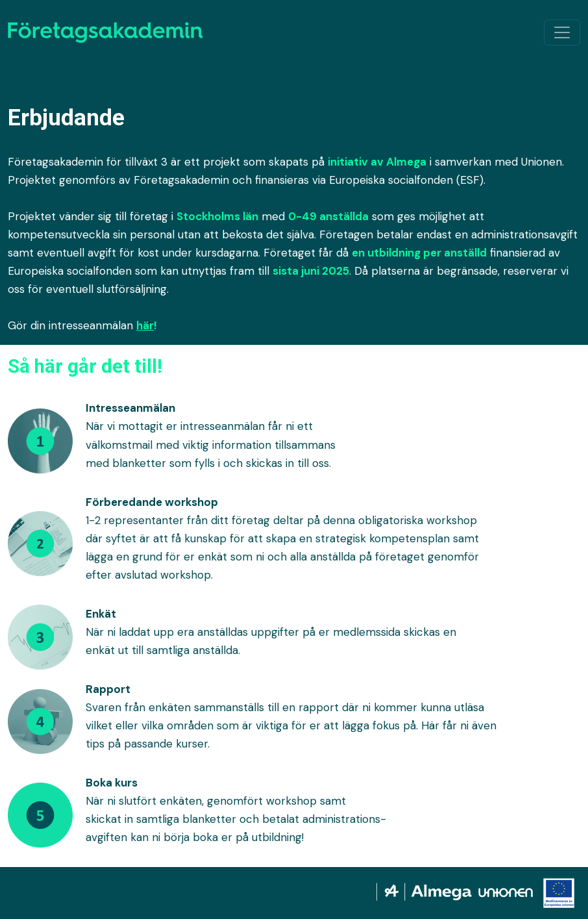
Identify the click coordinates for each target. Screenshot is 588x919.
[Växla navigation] (562, 32)
